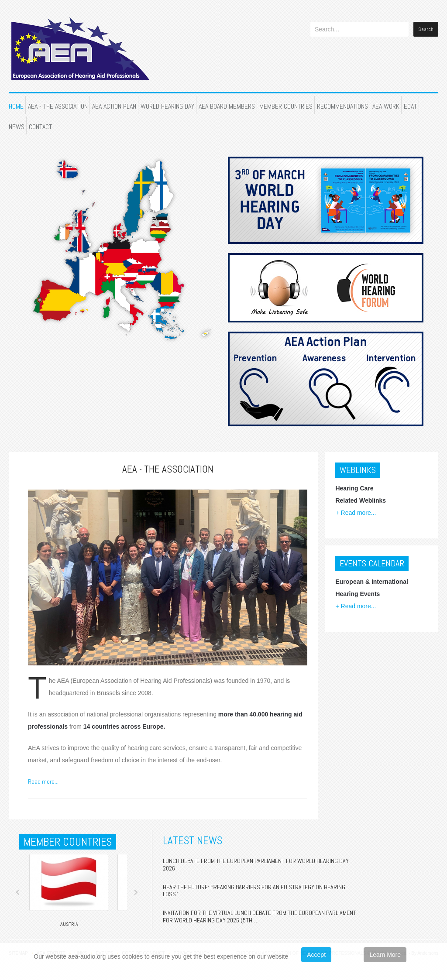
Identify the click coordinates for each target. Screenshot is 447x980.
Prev (18, 892)
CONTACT (40, 127)
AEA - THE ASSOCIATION (58, 106)
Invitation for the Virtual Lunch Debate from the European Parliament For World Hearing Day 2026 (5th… (260, 917)
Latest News (193, 841)
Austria (69, 924)
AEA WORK (386, 106)
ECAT (410, 106)
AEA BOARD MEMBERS (227, 106)
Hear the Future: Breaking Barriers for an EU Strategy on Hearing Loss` (254, 891)
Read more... (43, 781)
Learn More (385, 955)
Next (136, 892)
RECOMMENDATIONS (342, 106)
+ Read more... (356, 513)
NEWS (17, 127)
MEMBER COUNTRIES (286, 106)
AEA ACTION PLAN (114, 106)
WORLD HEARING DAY (167, 106)
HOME (16, 106)
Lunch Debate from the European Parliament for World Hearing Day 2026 (256, 865)
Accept (316, 955)
